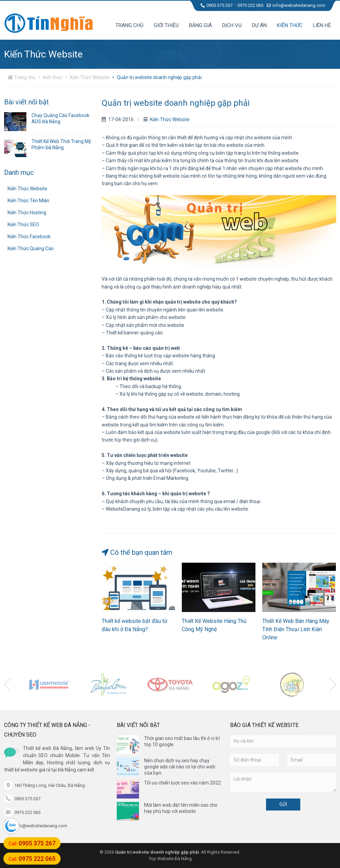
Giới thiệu (166, 25)
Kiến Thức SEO (23, 225)
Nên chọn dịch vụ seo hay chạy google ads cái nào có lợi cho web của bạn (180, 767)
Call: (32, 843)
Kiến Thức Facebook (29, 237)
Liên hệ (322, 25)
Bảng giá (200, 25)
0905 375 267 (217, 5)
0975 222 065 (250, 5)
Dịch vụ (232, 25)
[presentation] (8, 685)
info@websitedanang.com (296, 5)
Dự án (259, 25)
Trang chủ (129, 25)
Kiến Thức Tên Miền (28, 201)
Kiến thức (290, 25)
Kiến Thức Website (90, 77)
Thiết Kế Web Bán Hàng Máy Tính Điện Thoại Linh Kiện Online (296, 629)
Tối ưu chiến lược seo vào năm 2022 (182, 783)
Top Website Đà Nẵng (170, 859)
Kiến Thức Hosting (27, 213)
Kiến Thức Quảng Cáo (31, 248)
